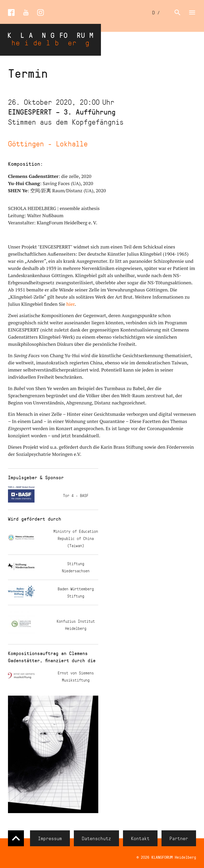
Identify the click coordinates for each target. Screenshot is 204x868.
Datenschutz (96, 838)
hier (71, 304)
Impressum (50, 838)
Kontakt (140, 838)
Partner (179, 838)
